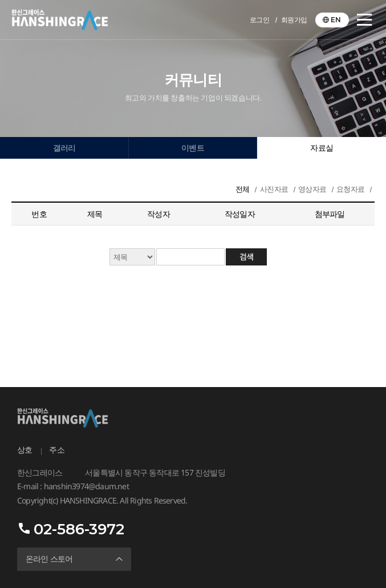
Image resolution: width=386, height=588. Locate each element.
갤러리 (64, 148)
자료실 (322, 148)
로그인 (260, 20)
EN (336, 20)
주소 (56, 450)
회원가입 (294, 20)
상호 (25, 450)
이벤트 (193, 148)
